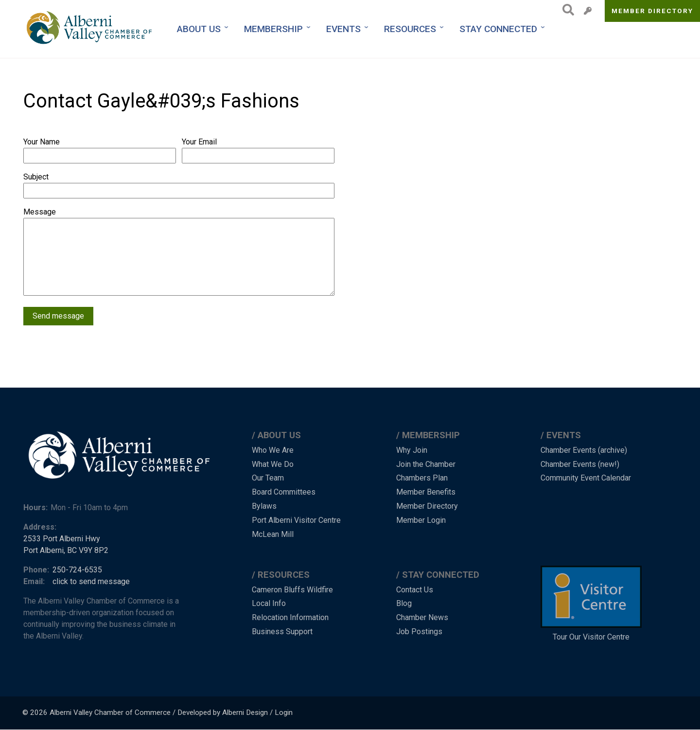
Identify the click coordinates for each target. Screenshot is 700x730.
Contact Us (415, 590)
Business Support (282, 632)
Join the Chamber (426, 464)
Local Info (269, 603)
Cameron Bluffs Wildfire (292, 590)
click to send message (91, 581)
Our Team (268, 478)
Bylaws (264, 506)
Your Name (42, 142)
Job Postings (419, 632)
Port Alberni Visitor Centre (296, 520)
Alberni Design (245, 712)
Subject (36, 177)
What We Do (273, 464)
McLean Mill (273, 534)
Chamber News (422, 617)
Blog (404, 603)
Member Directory (653, 11)
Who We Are (273, 450)
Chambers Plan (422, 478)
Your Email (199, 142)
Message (40, 212)
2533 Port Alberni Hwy (62, 539)
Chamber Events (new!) (580, 464)
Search (566, 10)
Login (284, 712)
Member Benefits (426, 492)
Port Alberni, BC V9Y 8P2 (66, 550)
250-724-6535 (77, 570)
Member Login (421, 520)
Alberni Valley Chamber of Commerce (110, 712)
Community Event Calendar (586, 478)
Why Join (412, 450)
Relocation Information (290, 617)
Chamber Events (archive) (584, 450)
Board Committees (284, 492)
